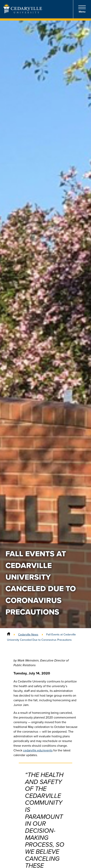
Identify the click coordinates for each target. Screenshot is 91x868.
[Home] (9, 634)
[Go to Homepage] (23, 12)
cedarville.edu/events (38, 750)
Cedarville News (28, 634)
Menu (82, 9)
